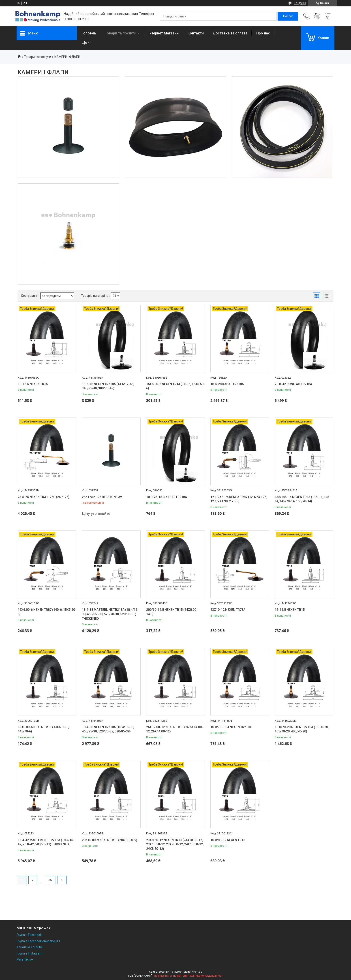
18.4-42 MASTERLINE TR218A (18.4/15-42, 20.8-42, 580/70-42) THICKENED (46, 842)
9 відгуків (300, 3)
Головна (89, 33)
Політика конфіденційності (206, 976)
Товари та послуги (121, 33)
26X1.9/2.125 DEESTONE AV (102, 497)
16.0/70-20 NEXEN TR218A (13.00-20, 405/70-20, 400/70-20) (302, 729)
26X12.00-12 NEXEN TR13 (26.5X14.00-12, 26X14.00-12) (175, 729)
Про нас (263, 33)
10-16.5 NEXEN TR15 (33, 384)
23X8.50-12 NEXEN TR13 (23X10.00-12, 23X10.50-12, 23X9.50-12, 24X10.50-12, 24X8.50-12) (175, 844)
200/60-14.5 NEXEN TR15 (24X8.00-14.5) (172, 612)
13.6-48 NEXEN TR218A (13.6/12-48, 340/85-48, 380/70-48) (108, 386)
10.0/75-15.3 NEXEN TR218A (231, 727)
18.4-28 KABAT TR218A (227, 384)
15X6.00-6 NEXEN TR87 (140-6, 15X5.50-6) (47, 612)
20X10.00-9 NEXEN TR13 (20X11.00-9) (110, 840)
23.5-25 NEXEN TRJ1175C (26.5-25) (44, 497)
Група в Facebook (29, 935)
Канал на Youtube (30, 947)
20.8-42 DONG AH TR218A (293, 384)
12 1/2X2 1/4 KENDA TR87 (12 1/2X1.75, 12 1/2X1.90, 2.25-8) (239, 499)
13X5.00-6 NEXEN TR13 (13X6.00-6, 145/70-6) (43, 729)
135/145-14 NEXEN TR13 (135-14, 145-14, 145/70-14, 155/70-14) (303, 499)
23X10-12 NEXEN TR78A (228, 610)
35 (50, 880)
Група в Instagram (30, 953)
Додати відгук (317, 16)
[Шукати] (288, 16)
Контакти (196, 33)
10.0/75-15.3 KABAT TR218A (167, 497)
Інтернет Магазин (164, 33)
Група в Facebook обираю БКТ (39, 941)
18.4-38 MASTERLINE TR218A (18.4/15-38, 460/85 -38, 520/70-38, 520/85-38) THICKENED (110, 614)
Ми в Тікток (25, 959)
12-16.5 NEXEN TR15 (290, 610)
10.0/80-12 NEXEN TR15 (228, 840)
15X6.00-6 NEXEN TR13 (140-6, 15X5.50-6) (175, 386)
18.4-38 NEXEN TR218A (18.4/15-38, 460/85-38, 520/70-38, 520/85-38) (108, 729)
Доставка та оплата (230, 33)
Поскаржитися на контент (170, 976)
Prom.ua (197, 972)
